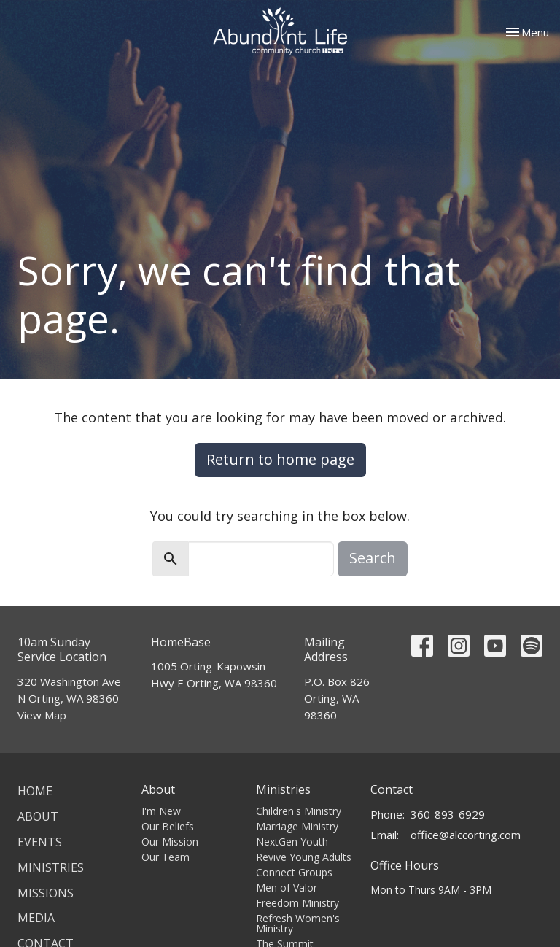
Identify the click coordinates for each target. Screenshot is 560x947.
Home (35, 791)
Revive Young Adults (304, 857)
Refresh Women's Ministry (298, 923)
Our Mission (170, 842)
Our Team (166, 857)
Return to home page (280, 459)
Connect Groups (294, 872)
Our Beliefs (168, 826)
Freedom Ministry (297, 903)
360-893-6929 (448, 814)
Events (40, 842)
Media (36, 918)
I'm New (161, 811)
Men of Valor (287, 888)
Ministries (51, 867)
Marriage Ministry (297, 826)
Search (373, 558)
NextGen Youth (292, 842)
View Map (42, 715)
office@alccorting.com (466, 835)
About (38, 816)
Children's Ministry (299, 811)
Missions (46, 893)
